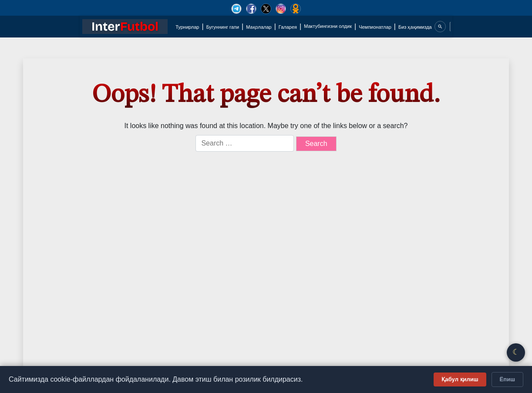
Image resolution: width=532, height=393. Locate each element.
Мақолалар (259, 27)
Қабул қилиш (460, 379)
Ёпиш (507, 379)
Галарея (288, 27)
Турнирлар (187, 27)
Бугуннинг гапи (223, 27)
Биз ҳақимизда (415, 27)
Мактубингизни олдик (328, 26)
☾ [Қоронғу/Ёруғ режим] (516, 352)
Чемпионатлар (375, 27)
